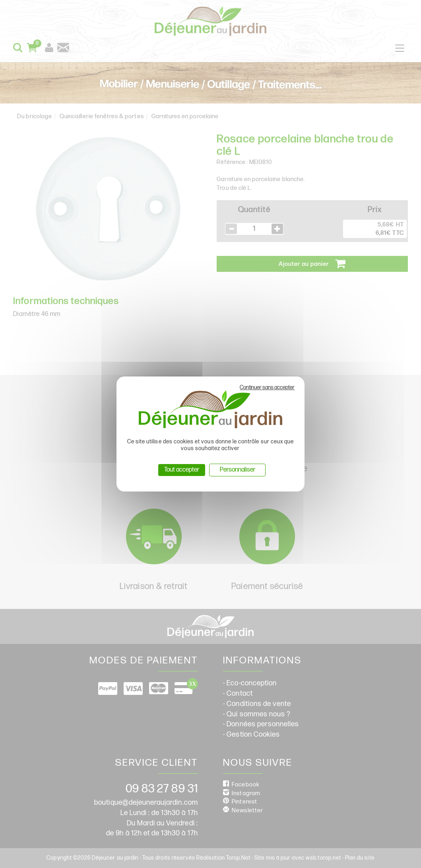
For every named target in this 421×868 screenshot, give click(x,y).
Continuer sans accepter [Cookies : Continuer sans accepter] (267, 387)
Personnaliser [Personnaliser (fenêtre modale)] (238, 470)
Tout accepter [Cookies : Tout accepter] (182, 470)
